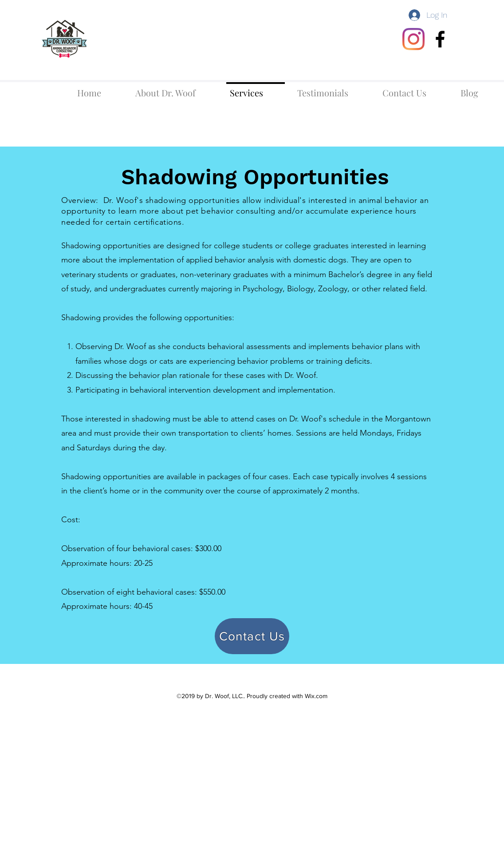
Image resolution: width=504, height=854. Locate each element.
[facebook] (440, 39)
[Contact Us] (252, 636)
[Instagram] (413, 39)
